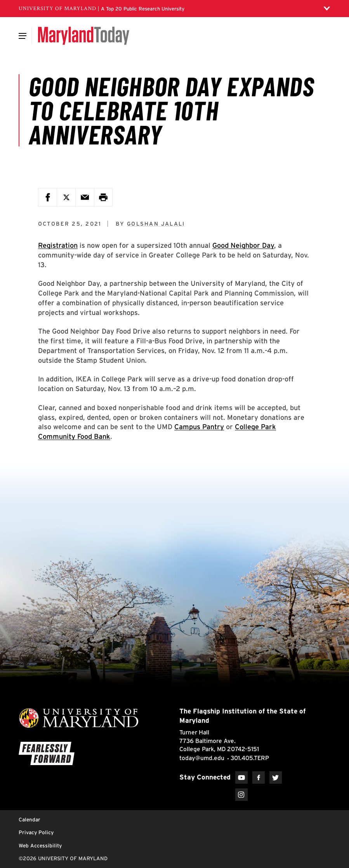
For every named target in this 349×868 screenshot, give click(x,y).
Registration (58, 245)
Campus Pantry (199, 427)
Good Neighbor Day (243, 245)
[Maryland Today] (84, 36)
